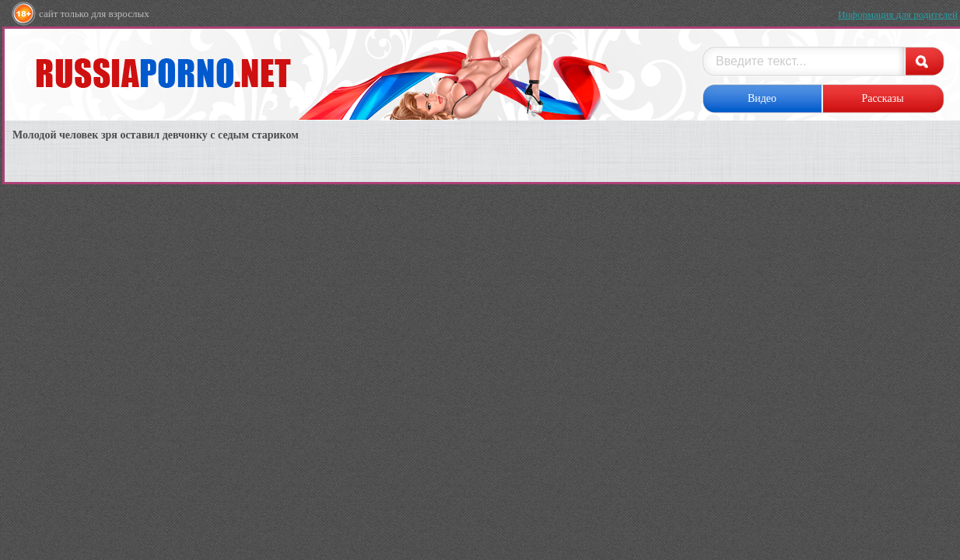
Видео (762, 98)
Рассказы (882, 98)
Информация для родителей (898, 14)
